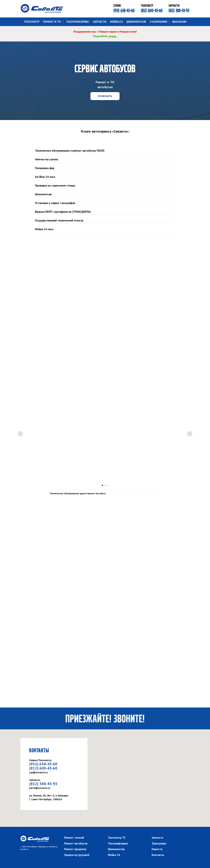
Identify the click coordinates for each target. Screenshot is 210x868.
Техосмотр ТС (117, 838)
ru (47, 772)
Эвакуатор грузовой (77, 855)
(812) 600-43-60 (152, 10)
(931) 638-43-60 (124, 10)
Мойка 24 (114, 855)
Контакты (158, 855)
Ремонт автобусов (76, 843)
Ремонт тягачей (74, 838)
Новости (157, 849)
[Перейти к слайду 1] (102, 485)
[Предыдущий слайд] (20, 434)
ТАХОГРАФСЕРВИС (78, 22)
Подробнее (101, 36)
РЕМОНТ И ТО (52, 22)
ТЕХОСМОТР (32, 22)
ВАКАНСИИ (179, 22)
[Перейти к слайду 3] (108, 485)
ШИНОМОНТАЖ (136, 22)
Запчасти (157, 838)
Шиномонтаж (116, 849)
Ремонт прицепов (75, 849)
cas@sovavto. (37, 772)
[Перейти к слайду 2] (105, 485)
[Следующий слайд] (190, 434)
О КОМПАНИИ (159, 22)
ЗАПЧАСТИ (100, 22)
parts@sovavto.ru (40, 788)
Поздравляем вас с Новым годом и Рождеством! (105, 32)
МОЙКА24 (116, 22)
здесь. (113, 36)
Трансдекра (159, 843)
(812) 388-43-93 (179, 10)
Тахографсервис (118, 843)
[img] (42, 8)
